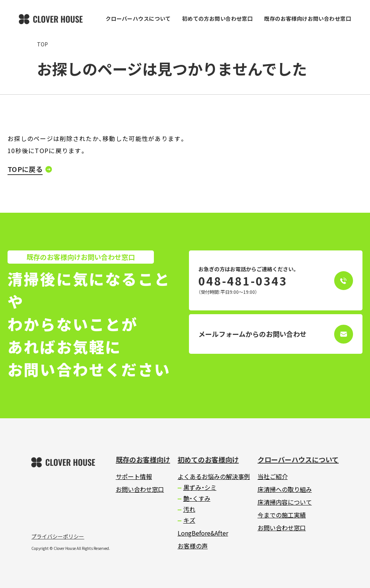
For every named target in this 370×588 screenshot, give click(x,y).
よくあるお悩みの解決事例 (214, 476)
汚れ (189, 509)
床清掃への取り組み (285, 489)
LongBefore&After (203, 533)
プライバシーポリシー (58, 536)
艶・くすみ (197, 498)
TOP (42, 44)
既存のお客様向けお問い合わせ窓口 (308, 18)
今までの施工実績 (282, 515)
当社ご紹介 (273, 476)
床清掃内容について (285, 502)
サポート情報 (134, 476)
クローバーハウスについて (138, 18)
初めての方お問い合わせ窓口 (217, 18)
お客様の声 (193, 546)
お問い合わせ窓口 (140, 489)
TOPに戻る (25, 169)
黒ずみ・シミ (200, 487)
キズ (189, 520)
